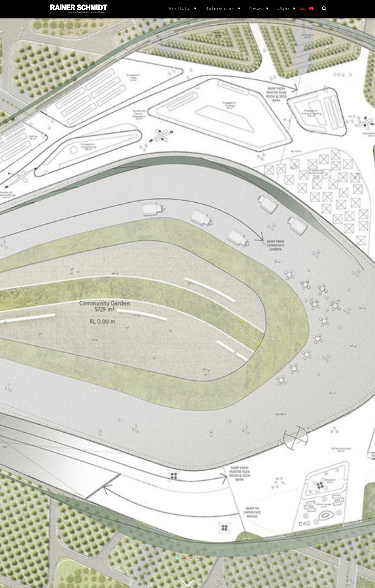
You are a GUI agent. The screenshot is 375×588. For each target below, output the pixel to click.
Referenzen (220, 8)
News (256, 8)
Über (284, 8)
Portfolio (180, 8)
